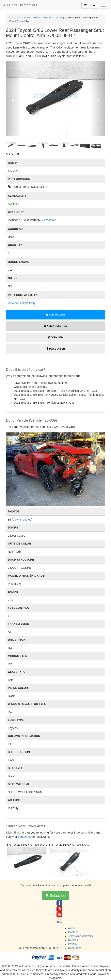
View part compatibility (22, 303)
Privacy (73, 944)
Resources (75, 948)
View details (49, 220)
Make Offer (56, 349)
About (72, 928)
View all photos (22, 520)
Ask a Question (55, 326)
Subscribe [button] (55, 896)
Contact (73, 932)
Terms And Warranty (81, 936)
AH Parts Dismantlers (20, 5)
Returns (73, 940)
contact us (25, 837)
